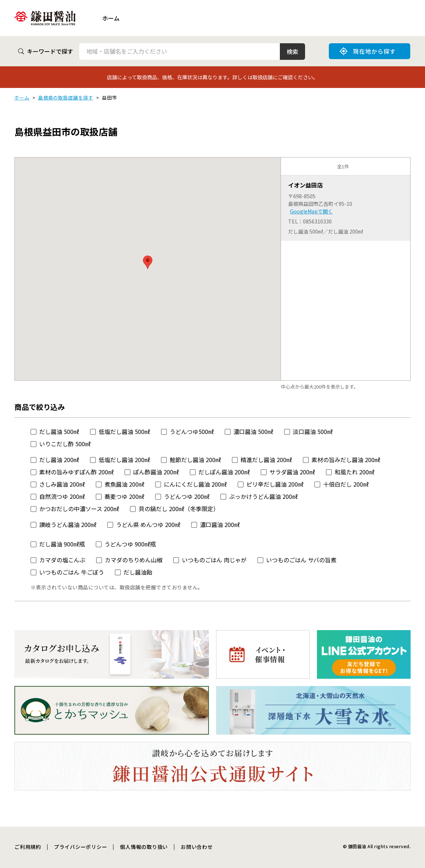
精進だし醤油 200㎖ (266, 460)
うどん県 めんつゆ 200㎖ (148, 524)
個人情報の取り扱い (144, 847)
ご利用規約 (28, 847)
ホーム (111, 18)
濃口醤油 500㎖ (253, 431)
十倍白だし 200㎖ (346, 484)
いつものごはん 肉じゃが (214, 560)
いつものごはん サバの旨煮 (301, 560)
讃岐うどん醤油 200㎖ (68, 524)
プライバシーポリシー (81, 847)
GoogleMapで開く (311, 211)
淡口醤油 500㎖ (313, 431)
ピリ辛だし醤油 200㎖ (275, 484)
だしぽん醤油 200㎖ (224, 472)
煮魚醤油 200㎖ (124, 484)
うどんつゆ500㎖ (192, 431)
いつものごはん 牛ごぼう (72, 572)
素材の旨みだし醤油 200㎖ (346, 460)
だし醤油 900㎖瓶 (62, 544)
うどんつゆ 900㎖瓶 (130, 544)
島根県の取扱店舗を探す (66, 98)
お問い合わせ (197, 847)
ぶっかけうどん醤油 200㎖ (263, 496)
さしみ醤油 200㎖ (62, 484)
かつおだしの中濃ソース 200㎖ (79, 509)
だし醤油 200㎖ (59, 460)
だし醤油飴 (138, 572)
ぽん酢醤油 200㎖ (156, 472)
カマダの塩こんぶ (62, 560)
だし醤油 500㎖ (59, 431)
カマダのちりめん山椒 (134, 560)
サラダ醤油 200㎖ (292, 472)
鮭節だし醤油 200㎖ (195, 460)
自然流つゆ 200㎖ (62, 496)
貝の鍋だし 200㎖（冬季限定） (179, 509)
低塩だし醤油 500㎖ (124, 431)
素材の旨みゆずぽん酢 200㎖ (77, 472)
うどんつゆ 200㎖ (187, 496)
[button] (148, 262)
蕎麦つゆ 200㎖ (124, 496)
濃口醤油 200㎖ (220, 524)
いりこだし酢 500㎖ (65, 444)
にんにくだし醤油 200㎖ (195, 484)
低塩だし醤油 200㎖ (124, 460)
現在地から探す (368, 51)
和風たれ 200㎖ (355, 472)
